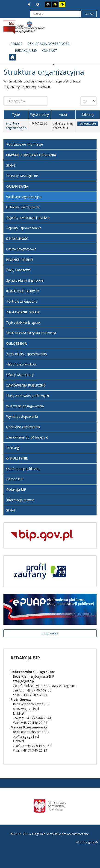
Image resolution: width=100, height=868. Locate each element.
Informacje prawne (20, 500)
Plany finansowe (18, 270)
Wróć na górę (87, 842)
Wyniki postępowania (22, 416)
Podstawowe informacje (25, 144)
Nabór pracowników (21, 364)
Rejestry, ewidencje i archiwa (28, 218)
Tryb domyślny (29, 5)
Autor (63, 114)
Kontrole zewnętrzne (22, 301)
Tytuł (16, 114)
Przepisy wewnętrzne (22, 176)
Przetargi (13, 448)
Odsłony (88, 114)
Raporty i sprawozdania (24, 228)
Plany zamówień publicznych (28, 396)
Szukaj (89, 14)
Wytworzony (40, 114)
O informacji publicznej (23, 469)
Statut (11, 165)
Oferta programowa (21, 249)
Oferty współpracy (20, 375)
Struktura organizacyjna (16, 126)
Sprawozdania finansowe (25, 280)
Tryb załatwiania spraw (23, 322)
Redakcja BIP (16, 489)
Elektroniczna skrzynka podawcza (31, 333)
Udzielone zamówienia (23, 427)
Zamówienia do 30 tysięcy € (27, 437)
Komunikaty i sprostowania (26, 354)
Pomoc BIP (15, 479)
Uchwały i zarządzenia (23, 207)
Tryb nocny (38, 5)
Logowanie (50, 633)
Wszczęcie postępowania (25, 406)
